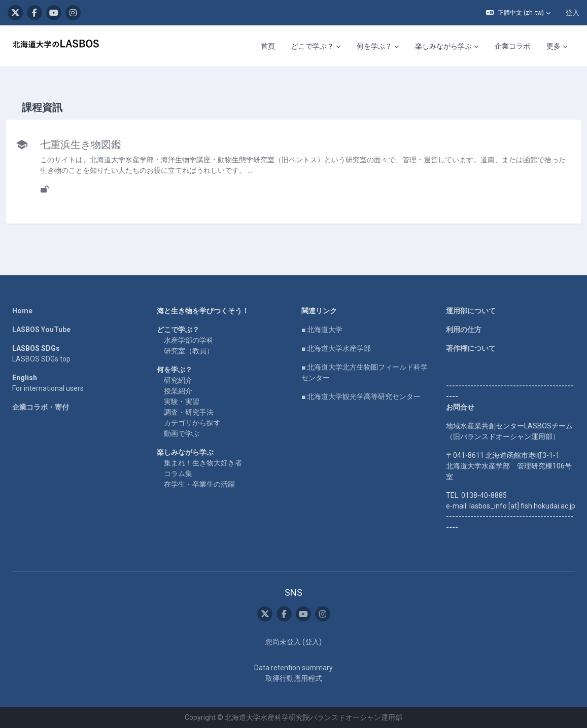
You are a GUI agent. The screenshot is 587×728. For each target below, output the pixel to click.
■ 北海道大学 (322, 330)
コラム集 (178, 474)
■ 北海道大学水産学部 (336, 348)
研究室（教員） (189, 351)
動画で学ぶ (182, 433)
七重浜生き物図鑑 (103, 144)
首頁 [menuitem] (268, 46)
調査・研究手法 (189, 412)
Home (22, 311)
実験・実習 (182, 402)
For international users (48, 388)
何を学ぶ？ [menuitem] (374, 46)
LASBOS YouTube (41, 330)
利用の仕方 (464, 330)
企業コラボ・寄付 (41, 407)
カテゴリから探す (192, 423)
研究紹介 (178, 380)
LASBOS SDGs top (41, 359)
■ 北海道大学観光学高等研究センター (361, 396)
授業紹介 (178, 391)
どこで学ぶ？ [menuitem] (313, 46)
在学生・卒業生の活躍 (199, 484)
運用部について (471, 311)
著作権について (471, 348)
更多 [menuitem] (554, 46)
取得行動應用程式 (294, 678)
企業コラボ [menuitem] (512, 46)
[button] (518, 13)
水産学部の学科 (189, 340)
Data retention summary (293, 668)
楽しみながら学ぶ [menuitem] (443, 46)
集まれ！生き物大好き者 (203, 463)
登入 (572, 13)
